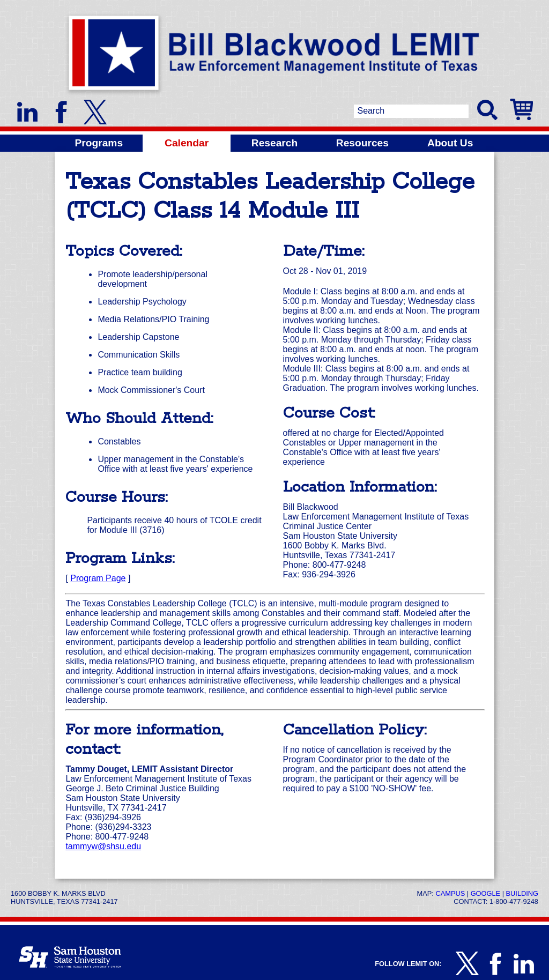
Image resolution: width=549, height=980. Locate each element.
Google (485, 893)
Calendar (187, 143)
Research (274, 143)
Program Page (98, 578)
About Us (450, 143)
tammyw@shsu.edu (103, 846)
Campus (450, 893)
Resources (362, 143)
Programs (99, 143)
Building (522, 893)
